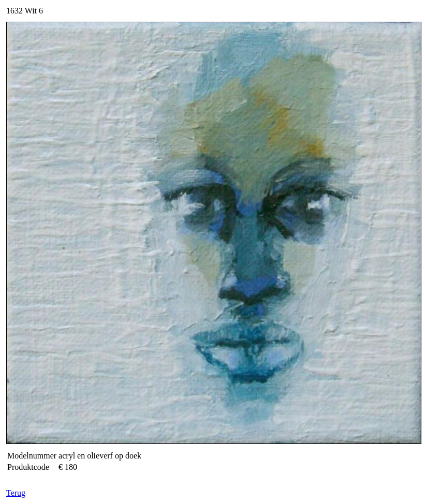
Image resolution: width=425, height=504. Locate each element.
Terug (16, 493)
